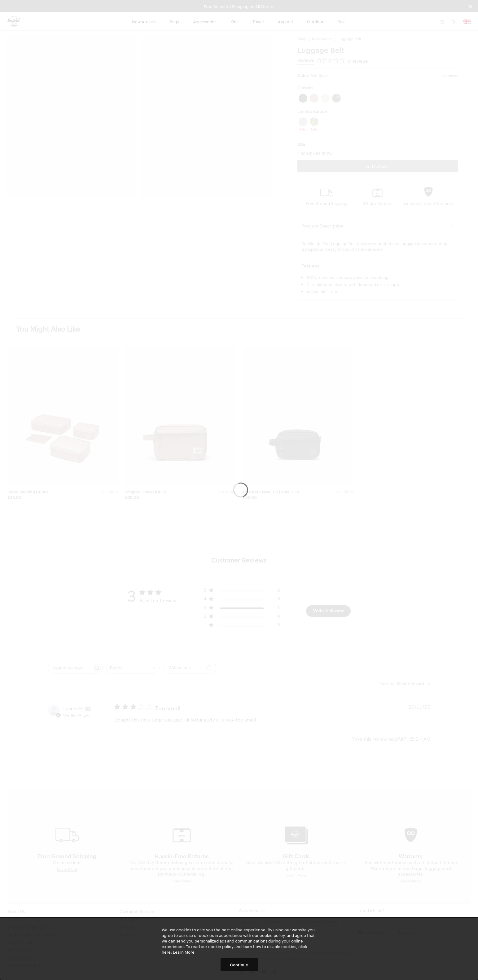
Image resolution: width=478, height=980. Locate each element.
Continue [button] (239, 965)
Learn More (184, 952)
